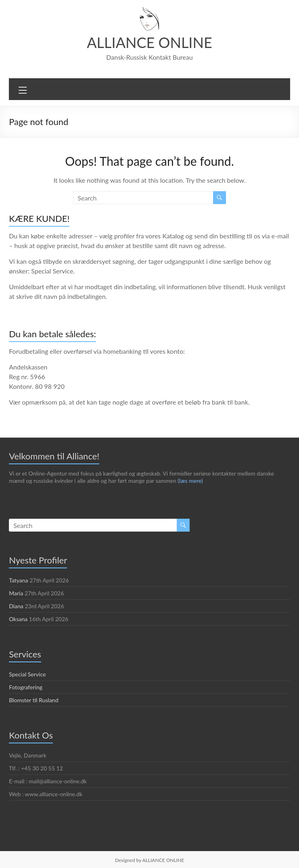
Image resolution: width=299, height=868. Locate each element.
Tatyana (19, 580)
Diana (16, 606)
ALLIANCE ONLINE (149, 42)
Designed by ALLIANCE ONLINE (149, 860)
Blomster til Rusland (34, 700)
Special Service (28, 674)
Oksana (19, 619)
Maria (16, 593)
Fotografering (26, 687)
